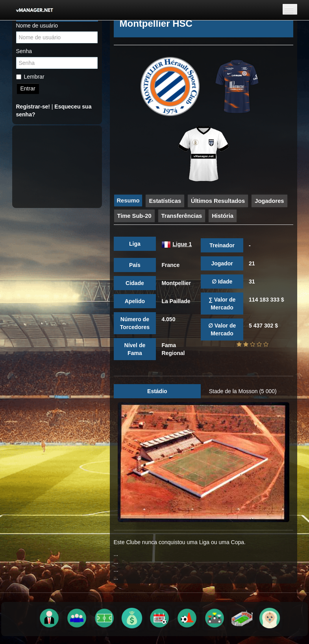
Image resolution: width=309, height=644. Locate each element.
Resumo (128, 201)
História (223, 216)
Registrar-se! (33, 107)
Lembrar (30, 77)
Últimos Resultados (218, 201)
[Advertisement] (61, 167)
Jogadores (269, 201)
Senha (24, 51)
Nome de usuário (37, 26)
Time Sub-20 (134, 216)
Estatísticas (165, 201)
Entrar (28, 88)
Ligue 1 (182, 244)
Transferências (182, 216)
